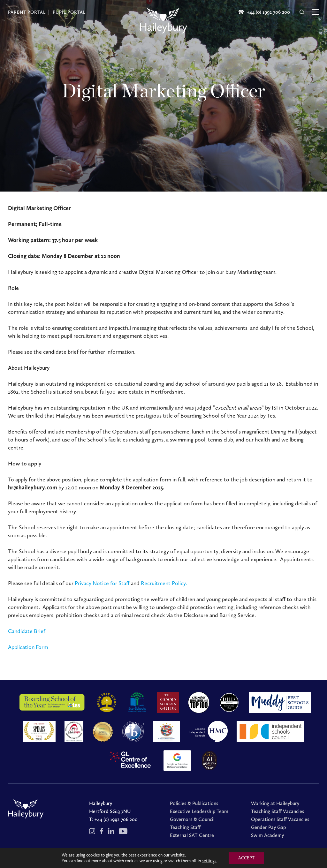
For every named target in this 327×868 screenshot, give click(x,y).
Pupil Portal (69, 12)
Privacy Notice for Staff (102, 583)
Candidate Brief (27, 631)
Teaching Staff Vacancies (278, 811)
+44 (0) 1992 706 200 (116, 819)
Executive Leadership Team (199, 811)
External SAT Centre (192, 835)
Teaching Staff (185, 827)
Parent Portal (27, 12)
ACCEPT (246, 858)
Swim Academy (267, 835)
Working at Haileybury (275, 803)
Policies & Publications (194, 803)
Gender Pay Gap (268, 827)
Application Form (28, 647)
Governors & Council (192, 819)
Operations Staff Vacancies (280, 819)
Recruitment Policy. (164, 583)
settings (209, 861)
